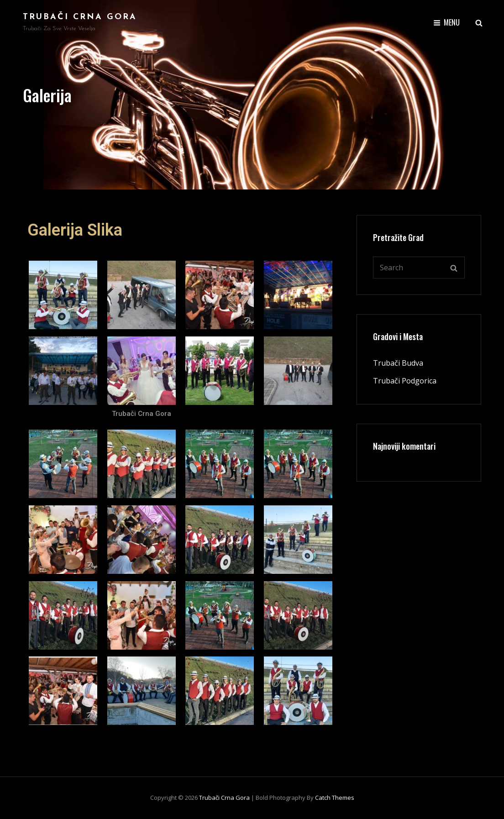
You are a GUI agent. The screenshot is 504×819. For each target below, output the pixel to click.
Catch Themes (335, 798)
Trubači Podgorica (405, 381)
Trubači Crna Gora (80, 17)
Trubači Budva (398, 363)
